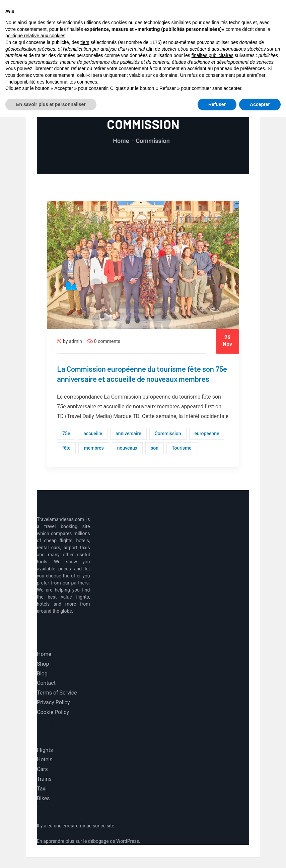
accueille (93, 433)
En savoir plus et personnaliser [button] (51, 855)
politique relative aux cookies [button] (35, 786)
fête (66, 448)
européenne (207, 433)
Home (121, 141)
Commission (168, 433)
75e (66, 433)
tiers (85, 793)
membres (94, 448)
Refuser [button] (217, 855)
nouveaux (127, 448)
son (155, 448)
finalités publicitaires (212, 806)
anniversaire (128, 433)
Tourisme (182, 448)
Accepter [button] (260, 855)
